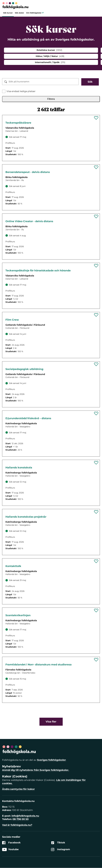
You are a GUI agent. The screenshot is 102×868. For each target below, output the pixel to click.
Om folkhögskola (35, 13)
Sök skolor (19, 13)
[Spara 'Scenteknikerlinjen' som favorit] (96, 610)
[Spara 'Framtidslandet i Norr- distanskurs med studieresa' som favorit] (96, 660)
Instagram (60, 849)
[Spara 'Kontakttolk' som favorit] (96, 561)
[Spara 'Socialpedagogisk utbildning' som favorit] (96, 364)
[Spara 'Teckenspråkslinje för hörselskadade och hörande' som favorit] (96, 266)
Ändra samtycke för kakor (18, 789)
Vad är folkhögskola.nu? (17, 825)
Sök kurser (8, 13)
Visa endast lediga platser (21, 91)
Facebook (11, 843)
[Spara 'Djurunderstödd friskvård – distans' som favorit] (96, 413)
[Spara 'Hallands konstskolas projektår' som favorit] (96, 512)
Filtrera (51, 99)
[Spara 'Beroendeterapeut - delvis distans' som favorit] (96, 167)
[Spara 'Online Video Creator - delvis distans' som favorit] (96, 216)
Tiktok (58, 843)
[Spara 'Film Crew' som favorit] (96, 315)
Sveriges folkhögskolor (51, 760)
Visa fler (51, 722)
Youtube (10, 849)
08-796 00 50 (21, 819)
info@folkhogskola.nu (25, 816)
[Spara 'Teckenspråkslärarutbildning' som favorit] (96, 118)
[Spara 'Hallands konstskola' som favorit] (96, 463)
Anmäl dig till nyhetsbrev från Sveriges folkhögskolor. (36, 770)
